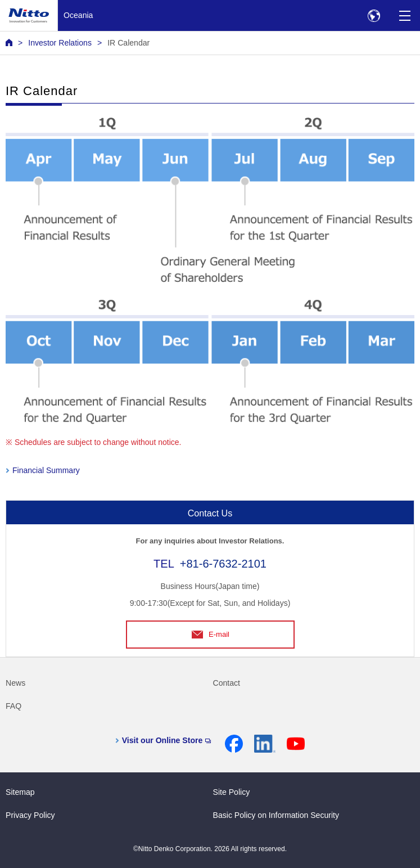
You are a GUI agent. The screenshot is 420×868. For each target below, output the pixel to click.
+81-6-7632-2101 (223, 564)
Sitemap (20, 792)
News (15, 683)
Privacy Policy (30, 815)
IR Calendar (128, 43)
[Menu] (405, 15)
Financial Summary (46, 470)
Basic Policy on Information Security (276, 815)
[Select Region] (374, 15)
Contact (227, 683)
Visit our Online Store (167, 740)
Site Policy (232, 792)
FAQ (13, 706)
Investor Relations (60, 43)
